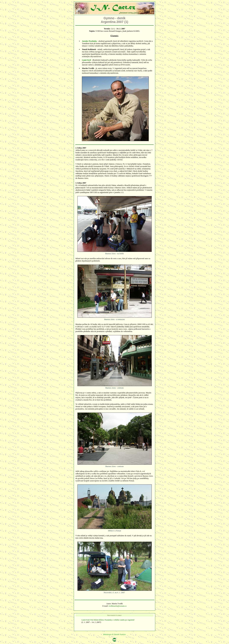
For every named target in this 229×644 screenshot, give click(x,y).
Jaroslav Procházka (89, 41)
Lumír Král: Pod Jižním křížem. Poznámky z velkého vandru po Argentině (108, 620)
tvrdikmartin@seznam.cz (118, 606)
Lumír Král (86, 60)
